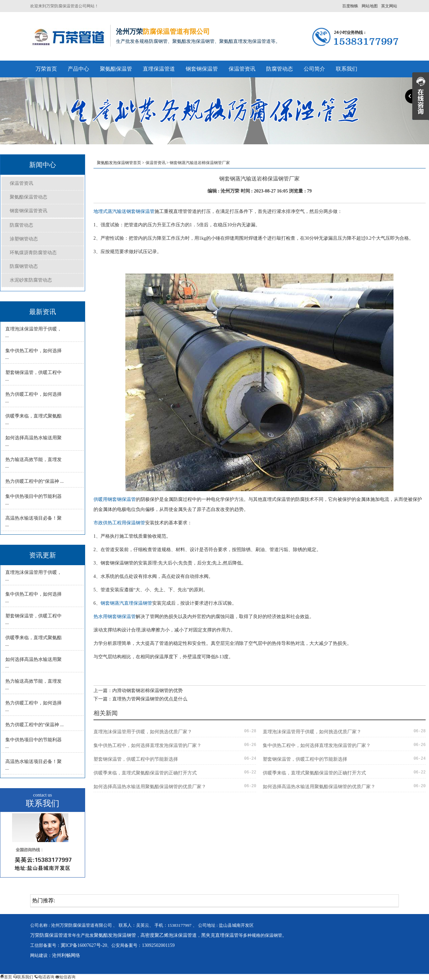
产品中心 (78, 69)
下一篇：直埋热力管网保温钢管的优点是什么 (140, 699)
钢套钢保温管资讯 (28, 211)
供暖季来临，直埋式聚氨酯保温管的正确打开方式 (145, 773)
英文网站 (389, 6)
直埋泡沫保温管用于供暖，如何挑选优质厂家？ (143, 732)
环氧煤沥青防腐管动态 (33, 253)
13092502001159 (158, 945)
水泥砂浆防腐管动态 (31, 280)
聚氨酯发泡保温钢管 (115, 935)
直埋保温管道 (159, 69)
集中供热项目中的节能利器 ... (34, 500)
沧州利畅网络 (66, 955)
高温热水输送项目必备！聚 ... (34, 521)
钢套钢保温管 (202, 69)
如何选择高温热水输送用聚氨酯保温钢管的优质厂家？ (150, 787)
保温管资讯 (242, 69)
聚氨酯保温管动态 (28, 197)
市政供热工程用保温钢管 (119, 523)
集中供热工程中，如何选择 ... (34, 354)
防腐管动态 (280, 69)
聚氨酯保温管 (116, 69)
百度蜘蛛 (350, 6)
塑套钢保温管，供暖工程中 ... (34, 376)
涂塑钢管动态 (24, 239)
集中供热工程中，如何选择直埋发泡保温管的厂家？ (147, 745)
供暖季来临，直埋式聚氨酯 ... (34, 419)
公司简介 (314, 69)
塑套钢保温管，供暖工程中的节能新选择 (136, 759)
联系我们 (347, 69)
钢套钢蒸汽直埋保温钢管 (126, 603)
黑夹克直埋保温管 (220, 935)
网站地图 (370, 6)
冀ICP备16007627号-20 (84, 945)
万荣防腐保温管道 (49, 935)
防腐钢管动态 (24, 266)
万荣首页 (46, 69)
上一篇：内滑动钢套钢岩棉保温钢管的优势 (138, 691)
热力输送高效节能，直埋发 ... (34, 463)
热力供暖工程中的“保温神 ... (35, 481)
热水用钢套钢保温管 (115, 617)
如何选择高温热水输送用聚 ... (34, 441)
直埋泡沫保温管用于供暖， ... (34, 332)
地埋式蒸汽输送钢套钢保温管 (124, 211)
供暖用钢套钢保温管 (115, 499)
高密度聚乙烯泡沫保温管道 (169, 935)
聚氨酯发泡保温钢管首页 (119, 163)
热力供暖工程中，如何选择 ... (34, 398)
